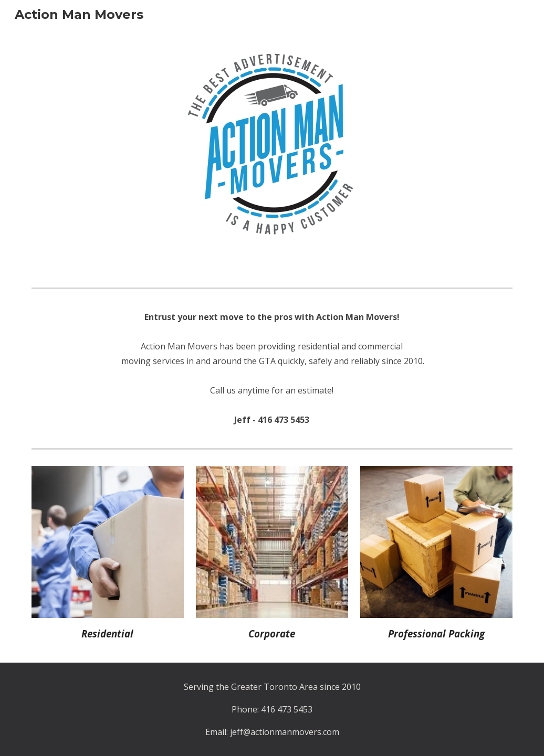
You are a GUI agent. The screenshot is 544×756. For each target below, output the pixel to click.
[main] (272, 368)
